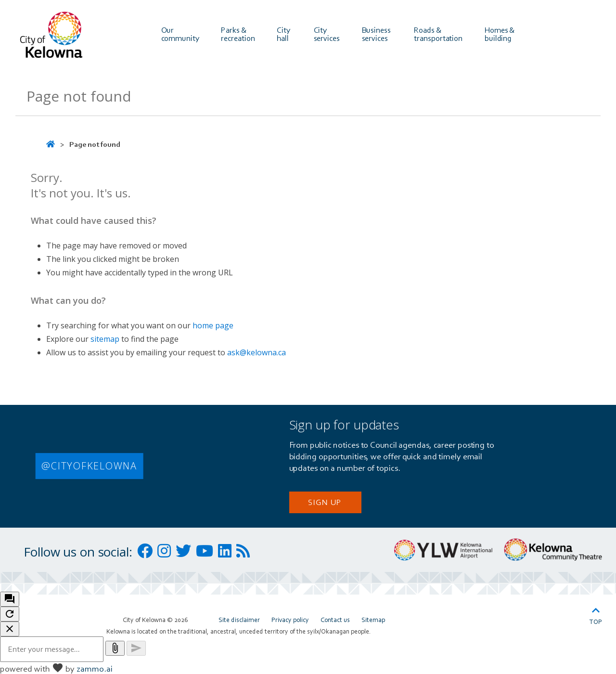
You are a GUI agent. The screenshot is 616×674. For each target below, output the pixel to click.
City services (327, 34)
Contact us (335, 620)
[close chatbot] (10, 629)
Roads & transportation (438, 34)
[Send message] (136, 648)
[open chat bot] (10, 599)
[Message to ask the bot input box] (52, 649)
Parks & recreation (238, 34)
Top (596, 614)
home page (213, 325)
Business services (377, 34)
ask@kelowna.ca (257, 352)
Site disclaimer (239, 620)
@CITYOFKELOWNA (89, 466)
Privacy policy (290, 620)
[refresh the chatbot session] (10, 614)
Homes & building (500, 34)
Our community (180, 34)
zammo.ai (95, 668)
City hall (284, 34)
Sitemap (373, 620)
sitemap (105, 339)
